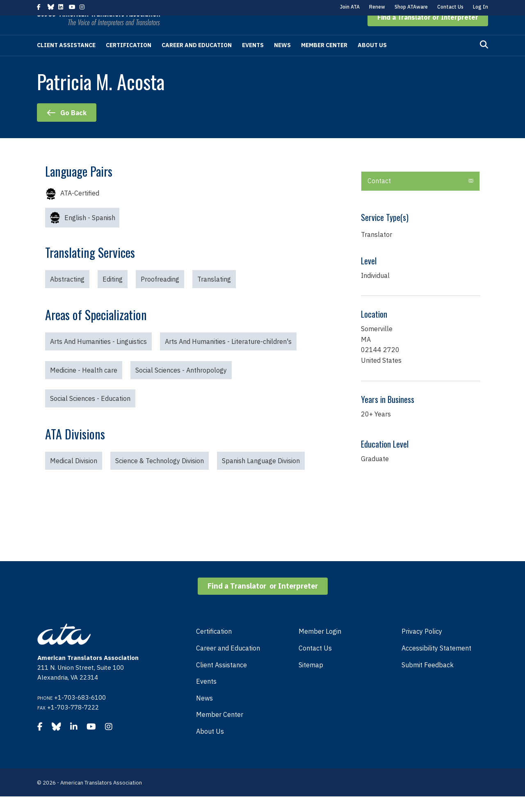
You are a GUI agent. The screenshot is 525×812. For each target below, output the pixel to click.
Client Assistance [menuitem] (221, 680)
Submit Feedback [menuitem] (428, 680)
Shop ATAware (411, 7)
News (282, 61)
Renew (377, 7)
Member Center (324, 61)
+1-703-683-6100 (80, 713)
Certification (129, 61)
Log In (480, 7)
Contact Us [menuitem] (315, 664)
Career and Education (197, 61)
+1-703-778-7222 (73, 723)
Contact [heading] (379, 196)
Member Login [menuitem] (320, 647)
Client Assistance (66, 61)
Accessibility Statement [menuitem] (436, 664)
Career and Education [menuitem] (228, 664)
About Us (372, 61)
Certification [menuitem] (214, 647)
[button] (428, 33)
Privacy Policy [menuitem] (422, 647)
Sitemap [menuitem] (311, 680)
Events (253, 61)
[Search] (484, 60)
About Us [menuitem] (210, 747)
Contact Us (450, 7)
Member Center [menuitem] (220, 730)
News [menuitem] (204, 714)
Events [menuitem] (206, 697)
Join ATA (350, 7)
